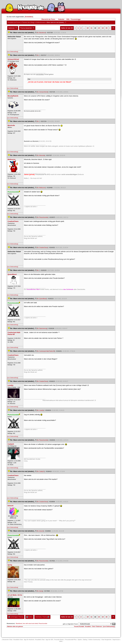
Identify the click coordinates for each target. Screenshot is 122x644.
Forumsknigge (76, 19)
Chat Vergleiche (106, 640)
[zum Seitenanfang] (13, 52)
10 (88, 28)
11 (91, 28)
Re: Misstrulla (41, 155)
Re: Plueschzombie (42, 217)
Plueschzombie (43, 623)
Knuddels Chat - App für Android (24, 640)
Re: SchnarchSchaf (42, 92)
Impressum (116, 640)
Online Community (94, 640)
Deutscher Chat (7, 640)
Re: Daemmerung (42, 328)
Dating (85, 640)
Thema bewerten (27, 28)
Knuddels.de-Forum (14, 22)
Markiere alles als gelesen (15, 626)
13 (99, 28)
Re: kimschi (40, 531)
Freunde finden (59, 640)
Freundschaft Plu (71, 640)
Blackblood (19, 623)
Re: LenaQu (40, 410)
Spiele (80, 640)
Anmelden (29, 17)
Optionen (13, 28)
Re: (38, 55)
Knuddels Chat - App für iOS (44, 640)
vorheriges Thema (16, 617)
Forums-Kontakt (79, 626)
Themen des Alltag (28, 22)
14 (103, 28)
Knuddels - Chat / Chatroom (93, 626)
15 (106, 28)
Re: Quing (40, 591)
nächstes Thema (42, 617)
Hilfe (68, 19)
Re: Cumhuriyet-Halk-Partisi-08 (46, 351)
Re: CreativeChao (42, 248)
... (84, 28)
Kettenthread (41, 22)
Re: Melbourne (41, 188)
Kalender (61, 19)
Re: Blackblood (41, 33)
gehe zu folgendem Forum (70, 624)
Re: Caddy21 (41, 471)
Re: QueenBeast (42, 299)
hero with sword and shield (30, 623)
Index (29, 617)
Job (61, 641)
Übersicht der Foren (48, 19)
